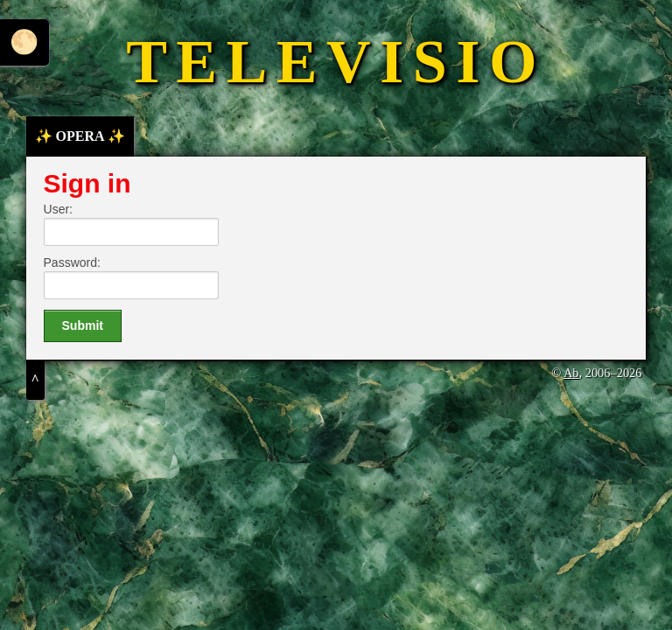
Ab (571, 373)
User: (58, 209)
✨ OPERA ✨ (80, 136)
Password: (72, 262)
